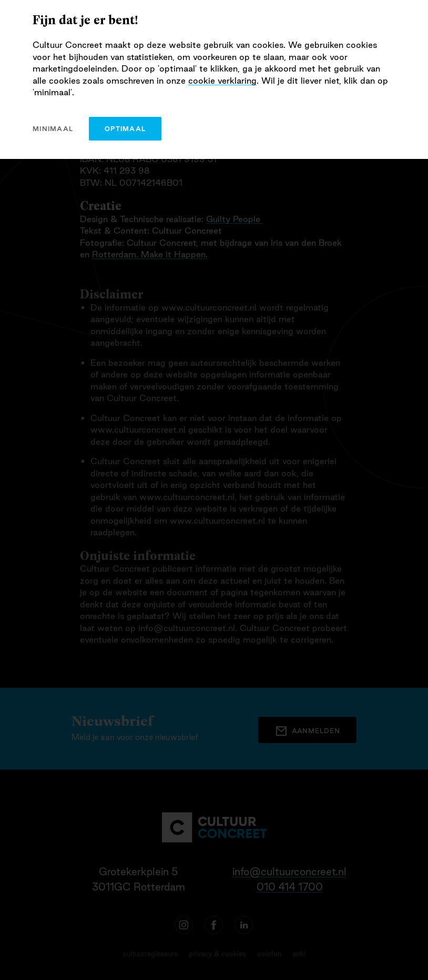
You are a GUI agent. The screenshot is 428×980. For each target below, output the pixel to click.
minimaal (53, 129)
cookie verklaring (222, 81)
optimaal (125, 129)
